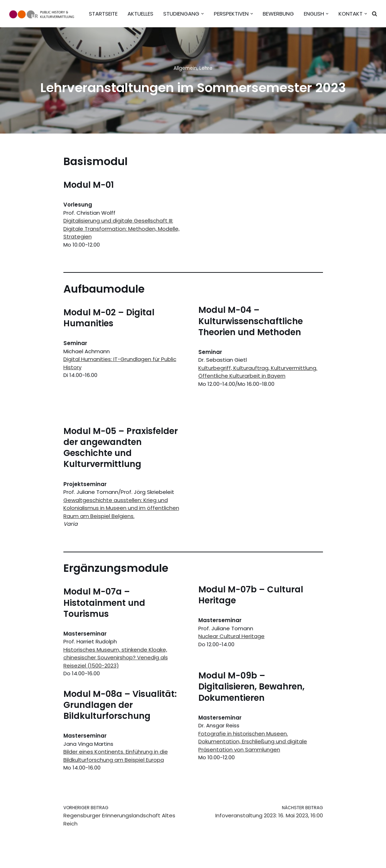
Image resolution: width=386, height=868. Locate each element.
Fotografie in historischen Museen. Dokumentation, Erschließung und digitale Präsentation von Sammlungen (253, 742)
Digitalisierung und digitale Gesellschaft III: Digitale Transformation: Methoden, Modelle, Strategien (121, 229)
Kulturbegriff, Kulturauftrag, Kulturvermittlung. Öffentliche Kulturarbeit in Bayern (258, 372)
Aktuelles (140, 14)
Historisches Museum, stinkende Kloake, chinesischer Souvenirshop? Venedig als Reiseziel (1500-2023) (116, 658)
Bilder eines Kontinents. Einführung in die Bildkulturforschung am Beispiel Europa (116, 756)
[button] (203, 14)
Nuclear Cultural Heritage (231, 636)
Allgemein (185, 68)
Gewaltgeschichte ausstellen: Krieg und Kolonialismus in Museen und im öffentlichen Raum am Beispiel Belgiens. (121, 508)
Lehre (206, 68)
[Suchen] (374, 14)
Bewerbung (278, 14)
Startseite (103, 14)
